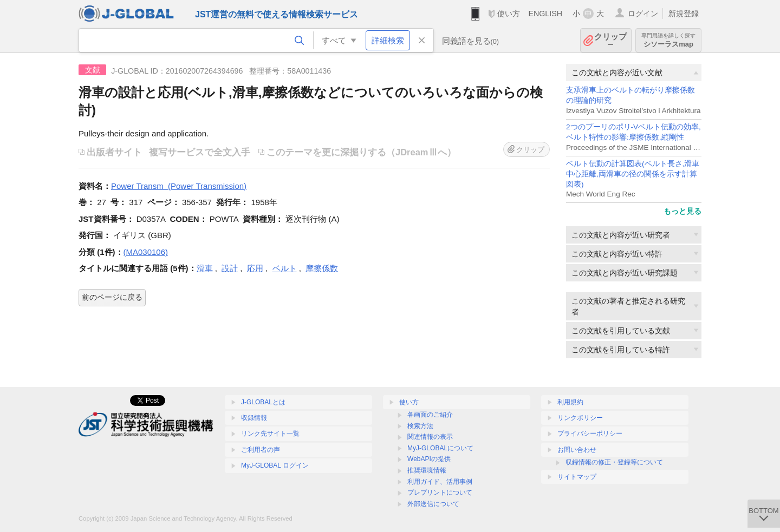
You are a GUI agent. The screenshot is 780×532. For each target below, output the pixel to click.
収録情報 (254, 418)
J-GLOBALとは (263, 402)
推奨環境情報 (427, 470)
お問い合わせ (577, 450)
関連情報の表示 (430, 437)
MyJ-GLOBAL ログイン (275, 465)
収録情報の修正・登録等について (614, 462)
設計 (230, 268)
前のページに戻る (112, 297)
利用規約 (570, 402)
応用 (255, 268)
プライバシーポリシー (590, 434)
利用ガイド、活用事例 (440, 482)
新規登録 (684, 14)
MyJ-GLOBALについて (440, 448)
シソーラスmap (668, 40)
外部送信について (433, 504)
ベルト (285, 268)
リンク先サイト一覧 (270, 434)
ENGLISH (545, 14)
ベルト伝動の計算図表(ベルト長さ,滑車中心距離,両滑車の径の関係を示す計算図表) (633, 174)
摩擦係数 (322, 268)
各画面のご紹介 (430, 415)
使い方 (509, 14)
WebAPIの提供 (429, 459)
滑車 (205, 268)
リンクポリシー (580, 418)
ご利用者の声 (261, 450)
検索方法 (420, 426)
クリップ (610, 40)
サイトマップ (577, 477)
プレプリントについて (440, 492)
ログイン (643, 14)
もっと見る (682, 211)
